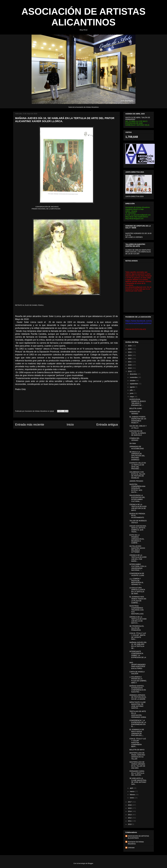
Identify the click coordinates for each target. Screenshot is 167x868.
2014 (130, 811)
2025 (130, 349)
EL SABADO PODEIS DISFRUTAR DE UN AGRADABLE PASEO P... (138, 420)
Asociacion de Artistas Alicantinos (136, 843)
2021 (130, 362)
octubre (133, 381)
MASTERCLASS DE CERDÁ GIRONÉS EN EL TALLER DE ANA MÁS (137, 765)
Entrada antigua (107, 425)
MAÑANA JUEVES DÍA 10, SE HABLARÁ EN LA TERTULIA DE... (138, 645)
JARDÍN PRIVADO (136, 481)
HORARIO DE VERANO (135, 413)
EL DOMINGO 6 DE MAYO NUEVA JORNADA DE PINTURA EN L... (137, 732)
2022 (130, 358)
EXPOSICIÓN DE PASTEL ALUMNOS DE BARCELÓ (138, 433)
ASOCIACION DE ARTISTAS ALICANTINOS (138, 837)
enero (132, 798)
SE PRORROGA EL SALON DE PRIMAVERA (137, 628)
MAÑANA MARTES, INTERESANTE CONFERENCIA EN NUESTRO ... (138, 689)
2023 (130, 355)
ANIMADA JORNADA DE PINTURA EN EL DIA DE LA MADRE (138, 697)
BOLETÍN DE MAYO (137, 750)
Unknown (131, 848)
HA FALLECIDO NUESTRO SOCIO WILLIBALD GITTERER (137, 549)
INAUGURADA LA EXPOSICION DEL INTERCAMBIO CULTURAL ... (137, 498)
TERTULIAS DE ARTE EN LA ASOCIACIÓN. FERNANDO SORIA (138, 714)
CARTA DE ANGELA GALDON (137, 673)
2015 (130, 808)
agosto (133, 387)
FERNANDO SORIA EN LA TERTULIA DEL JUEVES (137, 773)
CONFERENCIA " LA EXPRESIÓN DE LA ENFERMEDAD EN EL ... (138, 723)
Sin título (133, 443)
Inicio (70, 425)
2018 (130, 371)
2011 (130, 821)
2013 (130, 815)
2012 (130, 818)
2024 (130, 352)
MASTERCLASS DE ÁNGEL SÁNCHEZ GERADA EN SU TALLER (137, 756)
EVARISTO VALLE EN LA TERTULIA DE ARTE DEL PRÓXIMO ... (138, 466)
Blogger (91, 863)
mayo (132, 397)
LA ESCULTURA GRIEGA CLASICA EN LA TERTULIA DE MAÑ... (137, 591)
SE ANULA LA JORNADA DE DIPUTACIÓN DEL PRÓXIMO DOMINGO (137, 456)
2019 (130, 368)
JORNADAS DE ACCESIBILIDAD (137, 448)
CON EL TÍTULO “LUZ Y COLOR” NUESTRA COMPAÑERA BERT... (138, 743)
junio (132, 393)
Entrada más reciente (30, 425)
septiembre (134, 384)
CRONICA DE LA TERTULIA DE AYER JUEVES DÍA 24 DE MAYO (138, 507)
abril (132, 788)
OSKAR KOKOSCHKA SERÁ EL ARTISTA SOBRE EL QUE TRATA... (138, 529)
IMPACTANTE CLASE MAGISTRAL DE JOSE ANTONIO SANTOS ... (138, 705)
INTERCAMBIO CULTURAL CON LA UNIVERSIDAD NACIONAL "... (138, 567)
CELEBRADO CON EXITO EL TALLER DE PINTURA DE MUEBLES (137, 475)
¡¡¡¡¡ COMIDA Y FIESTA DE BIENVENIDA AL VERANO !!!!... (136, 582)
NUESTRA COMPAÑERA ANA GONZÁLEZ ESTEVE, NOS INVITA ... (137, 488)
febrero (133, 795)
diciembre (134, 374)
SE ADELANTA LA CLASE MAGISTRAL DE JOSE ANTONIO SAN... (138, 781)
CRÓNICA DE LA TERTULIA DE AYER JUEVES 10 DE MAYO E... (138, 620)
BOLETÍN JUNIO (136, 408)
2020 (130, 365)
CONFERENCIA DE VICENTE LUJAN (137, 574)
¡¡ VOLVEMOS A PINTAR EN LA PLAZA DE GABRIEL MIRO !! (138, 680)
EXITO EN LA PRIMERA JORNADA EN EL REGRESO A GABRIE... (137, 539)
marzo (132, 791)
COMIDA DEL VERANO (135, 439)
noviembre (134, 377)
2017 (130, 802)
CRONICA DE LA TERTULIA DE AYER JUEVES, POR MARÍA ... (138, 558)
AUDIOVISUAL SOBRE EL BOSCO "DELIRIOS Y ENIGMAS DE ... (138, 402)
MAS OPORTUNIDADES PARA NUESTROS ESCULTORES (138, 665)
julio (132, 390)
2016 (130, 805)
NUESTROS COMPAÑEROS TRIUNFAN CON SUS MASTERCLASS (137, 610)
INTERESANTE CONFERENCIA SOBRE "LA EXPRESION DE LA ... (138, 655)
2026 (130, 346)
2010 (130, 824)
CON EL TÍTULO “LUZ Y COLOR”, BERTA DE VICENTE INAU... (138, 636)
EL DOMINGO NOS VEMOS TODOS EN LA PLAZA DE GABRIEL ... (138, 600)
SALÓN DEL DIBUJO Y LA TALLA (138, 427)
